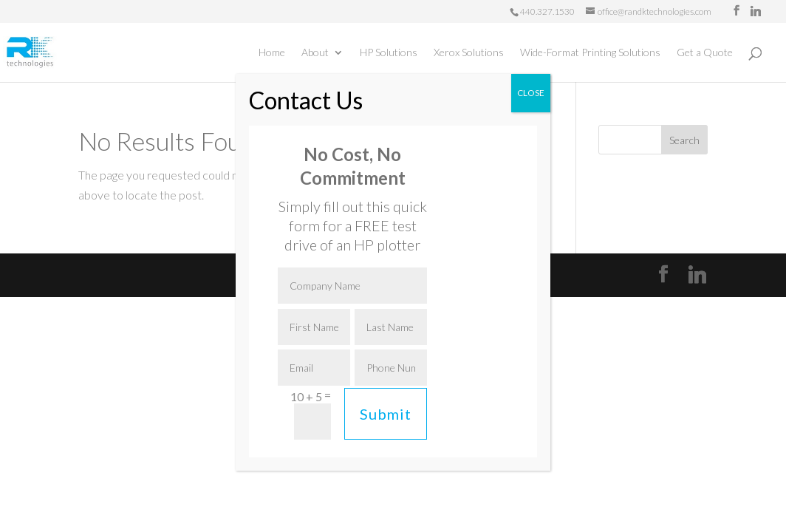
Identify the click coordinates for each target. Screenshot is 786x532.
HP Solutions (389, 53)
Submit (386, 414)
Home (272, 53)
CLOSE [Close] (531, 93)
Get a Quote (705, 53)
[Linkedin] (756, 11)
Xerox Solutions (469, 53)
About (315, 53)
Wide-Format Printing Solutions (590, 53)
